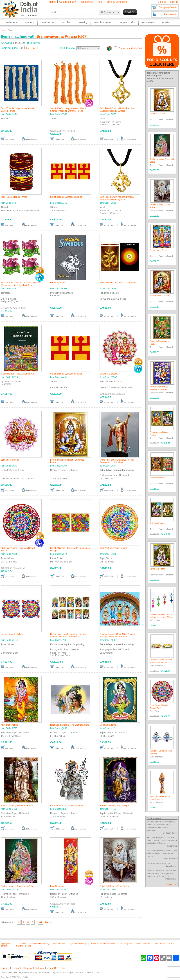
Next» (49, 922)
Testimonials (86, 2)
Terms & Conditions (116, 2)
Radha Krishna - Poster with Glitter (18, 886)
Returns (40, 968)
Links (64, 968)
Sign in (174, 2)
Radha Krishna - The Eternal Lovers (67, 806)
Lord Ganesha (57, 886)
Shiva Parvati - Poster (159, 296)
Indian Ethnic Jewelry (40, 944)
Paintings (12, 23)
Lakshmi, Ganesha (109, 374)
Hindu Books (159, 944)
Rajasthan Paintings (78, 944)
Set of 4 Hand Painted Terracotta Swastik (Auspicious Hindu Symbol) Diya (21, 284)
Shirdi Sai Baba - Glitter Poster (114, 886)
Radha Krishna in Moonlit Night (114, 806)
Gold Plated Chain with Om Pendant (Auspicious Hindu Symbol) (117, 110)
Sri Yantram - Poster (159, 250)
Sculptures (48, 23)
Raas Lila (22, 944)
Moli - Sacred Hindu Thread (14, 197)
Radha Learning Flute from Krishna (18, 806)
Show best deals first (130, 48)
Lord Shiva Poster (158, 114)
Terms (16, 968)
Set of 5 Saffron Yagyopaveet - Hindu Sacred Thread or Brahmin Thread (68, 110)
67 (41, 922)
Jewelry (83, 23)
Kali (29, 946)
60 (28, 48)
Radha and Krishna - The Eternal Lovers (70, 725)
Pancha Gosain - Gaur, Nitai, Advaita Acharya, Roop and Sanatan (117, 635)
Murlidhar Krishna (9, 725)
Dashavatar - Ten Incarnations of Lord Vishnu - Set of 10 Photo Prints (68, 635)
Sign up (162, 2)
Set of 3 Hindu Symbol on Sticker (66, 197)
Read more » (172, 885)
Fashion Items (103, 23)
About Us (52, 968)
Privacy (5, 968)
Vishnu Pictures (143, 944)
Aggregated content (6, 945)
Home (52, 2)
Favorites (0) (171, 14)
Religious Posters (157, 478)
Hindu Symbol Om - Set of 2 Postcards (118, 283)
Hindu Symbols (58, 283)
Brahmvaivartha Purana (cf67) (62, 36)
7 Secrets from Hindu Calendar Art (17, 374)
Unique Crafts (127, 23)
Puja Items (148, 23)
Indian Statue (59, 944)
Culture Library (67, 2)
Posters (29, 23)
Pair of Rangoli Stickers (12, 634)
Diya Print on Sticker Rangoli (113, 548)
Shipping (27, 968)
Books (166, 23)
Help (99, 2)
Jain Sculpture (126, 944)
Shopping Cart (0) (168, 7)
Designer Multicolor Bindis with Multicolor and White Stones (161, 617)
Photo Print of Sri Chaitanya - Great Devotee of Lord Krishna (117, 461)
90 (34, 48)
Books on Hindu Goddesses (103, 944)
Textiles (66, 23)
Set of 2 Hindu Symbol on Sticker (66, 374)
